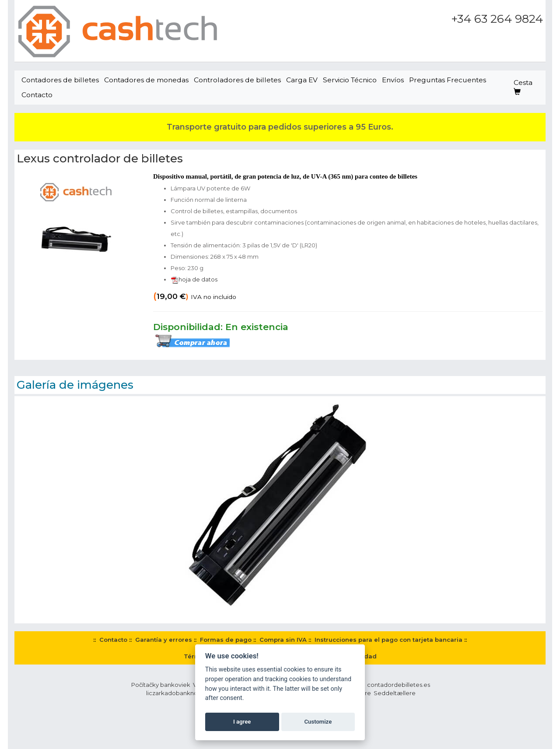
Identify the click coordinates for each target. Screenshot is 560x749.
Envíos (393, 80)
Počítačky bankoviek (161, 685)
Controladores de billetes (237, 80)
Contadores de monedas (146, 80)
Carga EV (302, 80)
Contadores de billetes (60, 80)
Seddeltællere (395, 693)
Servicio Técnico (350, 80)
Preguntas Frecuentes (448, 80)
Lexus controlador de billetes (100, 158)
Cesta (523, 87)
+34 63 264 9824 (497, 19)
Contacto (37, 95)
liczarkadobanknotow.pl (181, 693)
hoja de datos (194, 279)
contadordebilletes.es (399, 685)
